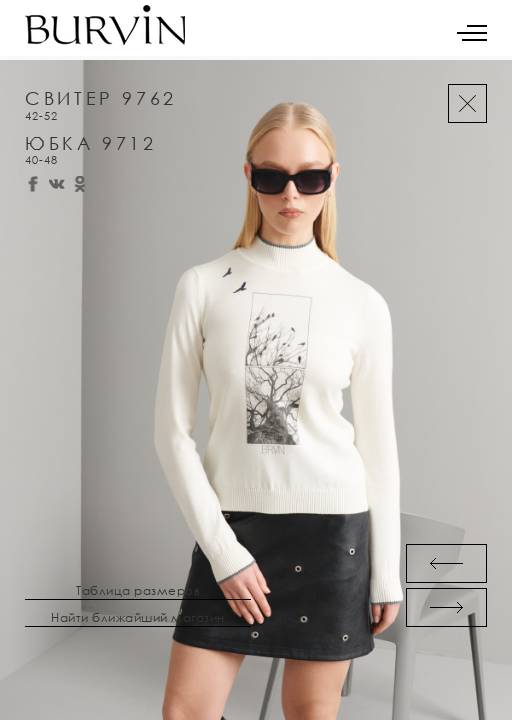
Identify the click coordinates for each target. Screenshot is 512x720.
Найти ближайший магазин (138, 618)
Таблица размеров (138, 591)
